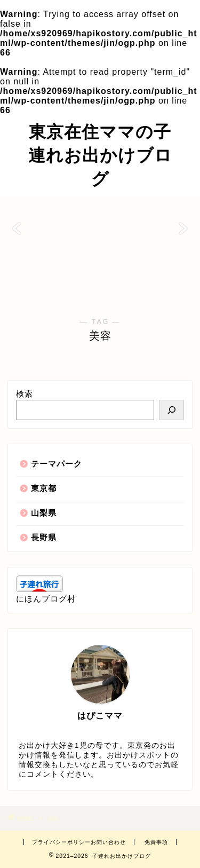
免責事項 (156, 842)
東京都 (44, 488)
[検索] (172, 410)
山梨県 (44, 513)
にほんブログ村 (46, 599)
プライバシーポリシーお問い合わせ (79, 842)
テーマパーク (57, 464)
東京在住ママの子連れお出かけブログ (100, 155)
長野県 (44, 537)
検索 (25, 394)
